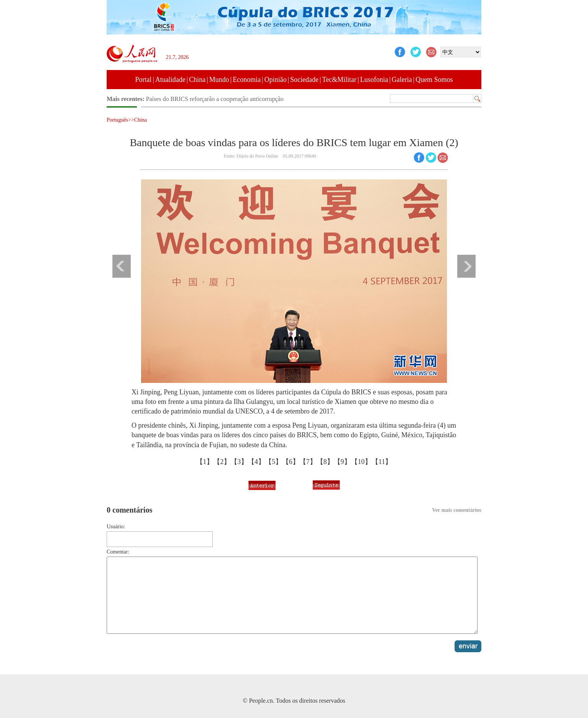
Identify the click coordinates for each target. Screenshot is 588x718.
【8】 (325, 462)
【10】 (361, 462)
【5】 (274, 462)
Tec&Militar (339, 80)
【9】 (342, 462)
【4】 (256, 462)
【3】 (239, 462)
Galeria (402, 80)
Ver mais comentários (457, 510)
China (197, 80)
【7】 (308, 462)
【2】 (222, 462)
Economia (247, 80)
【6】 (291, 462)
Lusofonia (374, 80)
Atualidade (170, 80)
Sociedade (304, 80)
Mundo (219, 80)
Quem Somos (434, 80)
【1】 (205, 462)
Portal (143, 80)
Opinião (275, 80)
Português (117, 120)
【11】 (382, 462)
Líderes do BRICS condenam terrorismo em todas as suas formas (226, 99)
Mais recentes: (126, 99)
